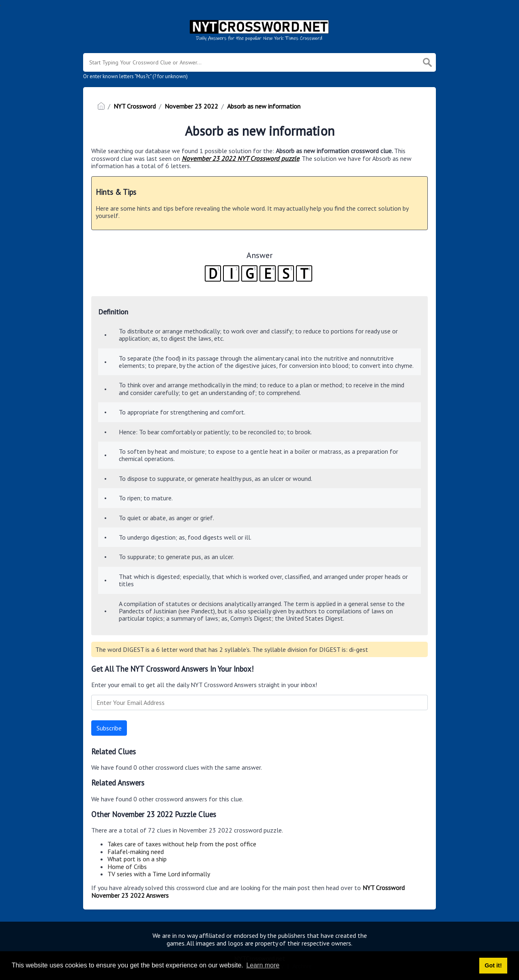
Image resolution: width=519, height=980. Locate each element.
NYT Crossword (135, 106)
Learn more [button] (263, 965)
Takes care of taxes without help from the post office (182, 844)
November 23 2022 (191, 106)
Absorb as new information (264, 106)
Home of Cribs (127, 867)
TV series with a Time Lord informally (159, 874)
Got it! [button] (493, 965)
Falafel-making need (136, 852)
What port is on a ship (137, 859)
